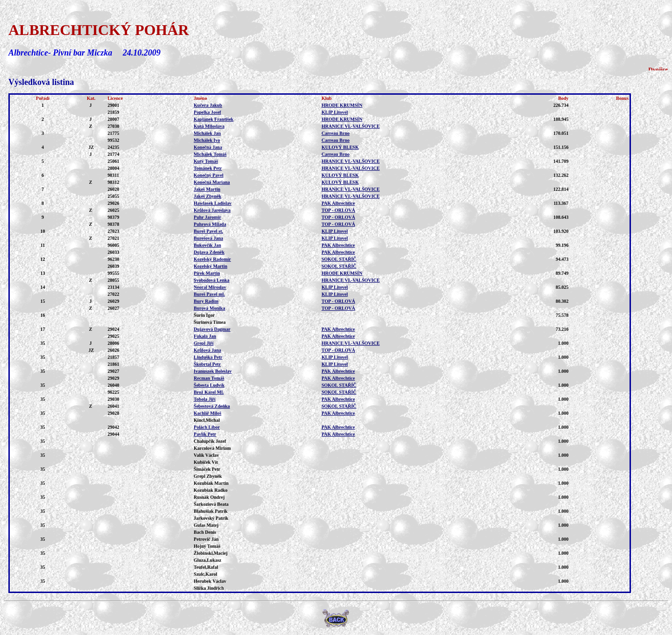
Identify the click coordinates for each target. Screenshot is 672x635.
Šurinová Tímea (210, 322)
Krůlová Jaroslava (212, 210)
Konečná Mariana (212, 182)
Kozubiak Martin (211, 483)
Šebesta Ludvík (209, 385)
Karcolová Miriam (212, 448)
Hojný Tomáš (207, 546)
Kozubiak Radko (211, 490)
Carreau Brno (336, 133)
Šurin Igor (204, 315)
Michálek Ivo (207, 140)
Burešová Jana (208, 238)
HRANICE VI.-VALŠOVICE (351, 126)
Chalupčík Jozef (210, 441)
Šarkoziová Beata (211, 504)
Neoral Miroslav (210, 287)
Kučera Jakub (208, 105)
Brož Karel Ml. (209, 392)
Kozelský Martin (210, 266)
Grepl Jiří (203, 343)
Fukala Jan (205, 336)
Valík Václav (206, 455)
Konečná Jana (208, 147)
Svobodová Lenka (211, 280)
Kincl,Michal (207, 420)
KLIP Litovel (335, 112)
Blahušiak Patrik (211, 511)
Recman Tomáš (209, 378)
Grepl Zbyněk (208, 476)
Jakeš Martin (207, 189)
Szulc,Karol (205, 574)
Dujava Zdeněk (209, 252)
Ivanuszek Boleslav (213, 371)
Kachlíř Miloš (207, 413)
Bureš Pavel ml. (209, 294)
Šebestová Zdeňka (212, 406)
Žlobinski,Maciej (211, 553)
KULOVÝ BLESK (340, 147)
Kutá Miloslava (209, 126)
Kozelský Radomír (212, 259)
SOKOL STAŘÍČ (339, 259)
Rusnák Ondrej (209, 497)
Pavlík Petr (205, 434)
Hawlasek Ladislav (213, 203)
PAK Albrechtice (338, 203)
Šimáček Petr (207, 469)
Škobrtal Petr (207, 364)
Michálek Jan (207, 133)
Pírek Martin (207, 273)
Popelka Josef (207, 112)
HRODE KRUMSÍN (342, 105)
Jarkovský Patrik (211, 518)
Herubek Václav (210, 581)
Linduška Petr (208, 357)
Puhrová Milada (210, 224)
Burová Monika (209, 308)
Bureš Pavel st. (208, 231)
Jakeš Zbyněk (207, 196)
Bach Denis (205, 532)
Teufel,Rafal (206, 567)
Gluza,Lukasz (207, 560)
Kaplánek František (213, 119)
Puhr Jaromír (207, 217)
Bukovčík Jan (207, 245)
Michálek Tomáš (210, 154)
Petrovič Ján (206, 539)
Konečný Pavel (209, 175)
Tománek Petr (208, 168)
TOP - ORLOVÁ (338, 210)
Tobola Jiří (205, 399)
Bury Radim (206, 301)
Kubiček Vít (206, 462)
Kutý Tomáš (206, 161)
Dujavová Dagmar (212, 329)
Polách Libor (207, 427)
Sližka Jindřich (209, 588)
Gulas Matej (206, 525)
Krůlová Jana (207, 350)
